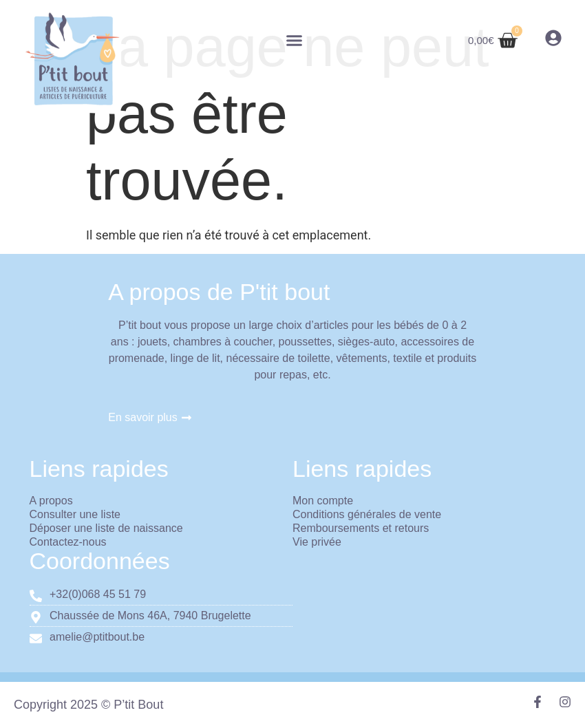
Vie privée (317, 542)
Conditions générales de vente (367, 514)
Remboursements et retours (361, 528)
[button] (295, 41)
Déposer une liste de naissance (106, 528)
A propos (51, 501)
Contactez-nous (68, 542)
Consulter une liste (75, 514)
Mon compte (323, 501)
